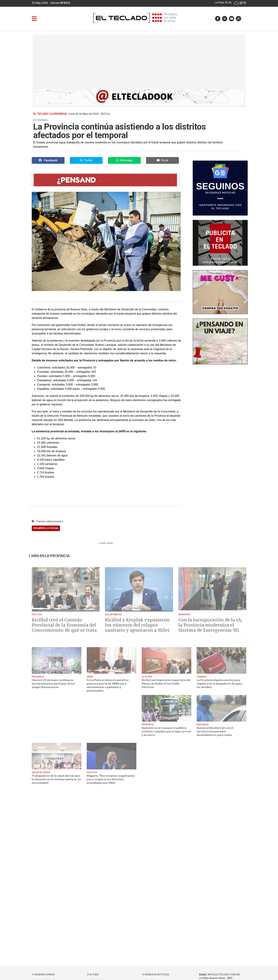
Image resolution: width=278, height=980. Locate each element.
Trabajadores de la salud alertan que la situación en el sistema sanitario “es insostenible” (56, 779)
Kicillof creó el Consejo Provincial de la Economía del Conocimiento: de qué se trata (64, 625)
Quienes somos (43, 975)
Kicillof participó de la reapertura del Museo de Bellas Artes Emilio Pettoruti (166, 683)
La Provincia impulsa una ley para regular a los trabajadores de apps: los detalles (220, 683)
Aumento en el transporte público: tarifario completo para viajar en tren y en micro (166, 731)
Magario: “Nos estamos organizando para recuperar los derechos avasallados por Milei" (111, 779)
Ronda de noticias (155, 975)
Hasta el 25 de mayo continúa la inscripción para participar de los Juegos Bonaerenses (53, 683)
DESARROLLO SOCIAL (46, 528)
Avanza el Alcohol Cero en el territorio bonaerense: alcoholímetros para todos (215, 731)
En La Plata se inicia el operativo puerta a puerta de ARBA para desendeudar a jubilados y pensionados (108, 685)
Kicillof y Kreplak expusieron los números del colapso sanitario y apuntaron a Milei (137, 625)
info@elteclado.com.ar (224, 975)
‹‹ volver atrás (105, 543)
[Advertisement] (139, 63)
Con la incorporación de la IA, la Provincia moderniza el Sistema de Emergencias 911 (210, 625)
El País (93, 975)
